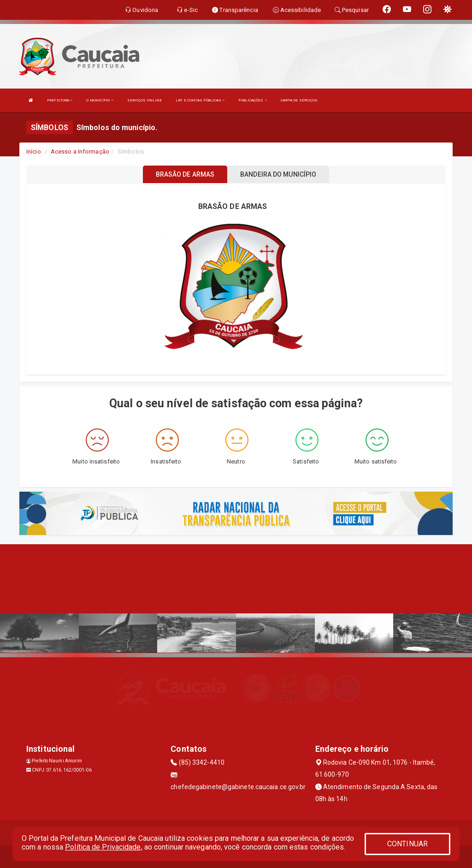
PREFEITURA (60, 100)
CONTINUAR (407, 844)
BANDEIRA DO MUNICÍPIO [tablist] (278, 174)
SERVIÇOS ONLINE (145, 100)
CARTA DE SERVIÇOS (299, 100)
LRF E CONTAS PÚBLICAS (200, 100)
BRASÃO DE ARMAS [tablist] (185, 174)
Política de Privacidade (103, 847)
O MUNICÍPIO (100, 100)
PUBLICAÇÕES (252, 100)
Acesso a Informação (80, 152)
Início (34, 152)
